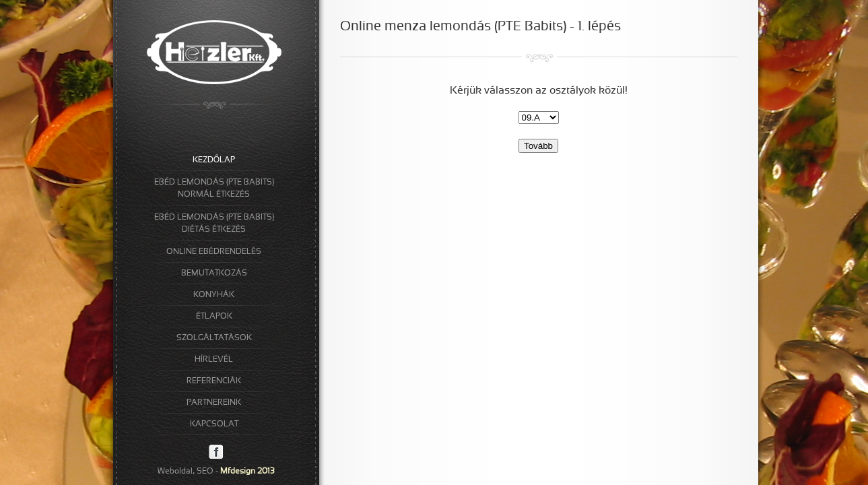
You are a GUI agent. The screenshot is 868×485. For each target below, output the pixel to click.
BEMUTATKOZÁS (214, 273)
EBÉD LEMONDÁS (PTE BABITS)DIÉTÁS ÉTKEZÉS (214, 224)
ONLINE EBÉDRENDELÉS (214, 252)
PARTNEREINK (214, 403)
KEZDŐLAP (214, 160)
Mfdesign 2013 (247, 472)
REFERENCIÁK (214, 381)
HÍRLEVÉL (214, 360)
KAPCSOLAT (214, 424)
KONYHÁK (214, 295)
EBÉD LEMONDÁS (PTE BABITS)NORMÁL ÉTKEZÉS (214, 189)
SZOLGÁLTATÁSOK (214, 338)
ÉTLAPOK (214, 317)
